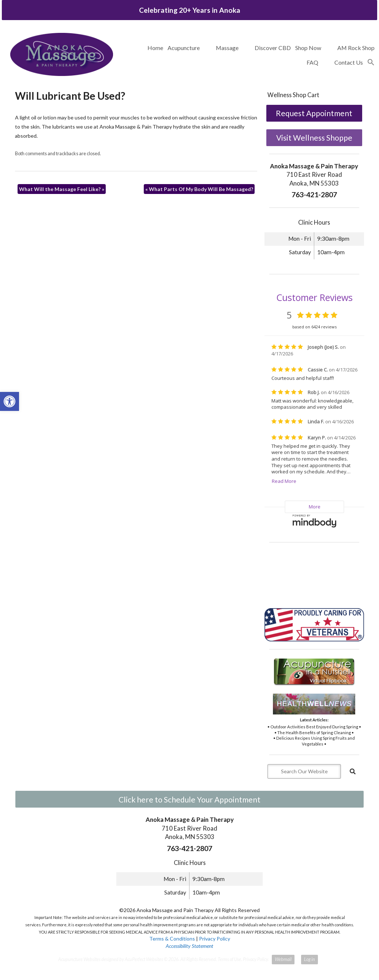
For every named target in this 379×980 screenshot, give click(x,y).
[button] (371, 62)
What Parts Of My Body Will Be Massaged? (199, 189)
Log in (309, 959)
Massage (227, 48)
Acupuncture (184, 48)
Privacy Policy (215, 939)
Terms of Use (229, 959)
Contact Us (349, 62)
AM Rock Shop (356, 48)
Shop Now (308, 48)
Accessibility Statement (189, 946)
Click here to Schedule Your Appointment (189, 799)
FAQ (312, 62)
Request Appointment (314, 113)
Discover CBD (273, 48)
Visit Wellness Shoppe (314, 138)
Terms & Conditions (172, 939)
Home (155, 48)
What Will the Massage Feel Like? (62, 189)
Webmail (283, 959)
